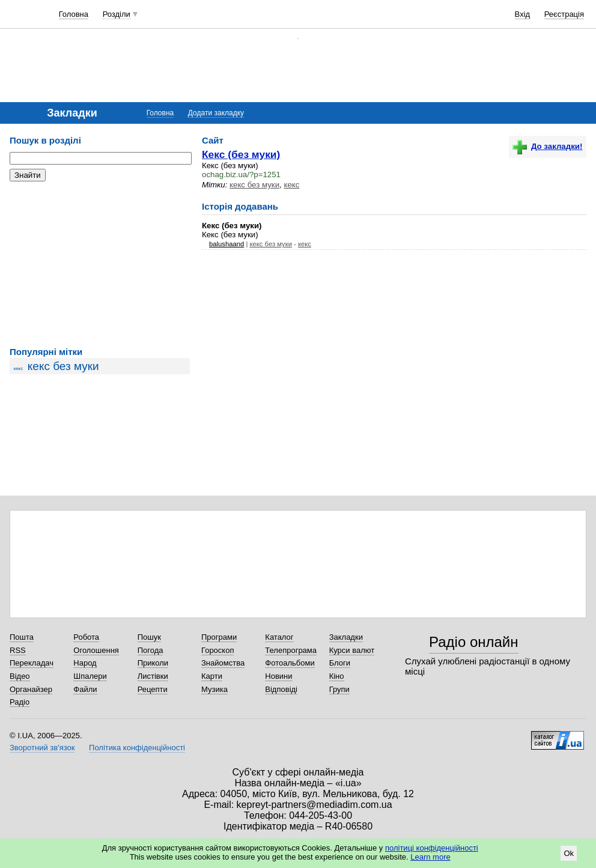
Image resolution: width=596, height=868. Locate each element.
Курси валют (352, 650)
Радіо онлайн (474, 642)
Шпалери (90, 676)
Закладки (346, 637)
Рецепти (153, 689)
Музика (214, 689)
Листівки (153, 676)
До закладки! (547, 146)
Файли (85, 689)
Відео (20, 676)
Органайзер (31, 689)
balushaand (227, 244)
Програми (219, 637)
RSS (18, 650)
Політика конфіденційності (137, 748)
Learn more (430, 857)
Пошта (22, 637)
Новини (278, 676)
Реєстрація (564, 14)
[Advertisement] (100, 264)
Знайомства (223, 663)
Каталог (279, 637)
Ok (569, 853)
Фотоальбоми (290, 663)
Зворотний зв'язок (42, 748)
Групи (339, 689)
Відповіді (281, 689)
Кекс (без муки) (241, 154)
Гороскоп (217, 650)
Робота (86, 637)
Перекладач (32, 663)
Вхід (523, 14)
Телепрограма (291, 650)
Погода (151, 650)
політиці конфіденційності (432, 848)
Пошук (149, 637)
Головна (74, 14)
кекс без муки (63, 366)
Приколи (153, 663)
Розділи (117, 14)
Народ (85, 663)
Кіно (337, 676)
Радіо (20, 702)
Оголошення (96, 650)
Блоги (340, 663)
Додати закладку (216, 113)
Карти (212, 676)
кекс (19, 369)
